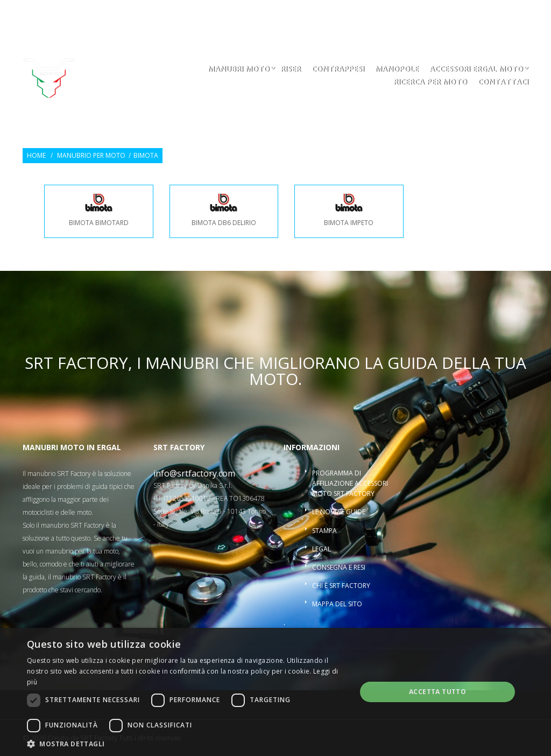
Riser (291, 69)
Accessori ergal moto (476, 69)
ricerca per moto (430, 82)
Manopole (397, 69)
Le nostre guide (339, 512)
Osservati (426, 14)
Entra (467, 14)
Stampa (324, 531)
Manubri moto (239, 69)
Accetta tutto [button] (437, 692)
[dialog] (275, 692)
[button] (187, 743)
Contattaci (503, 82)
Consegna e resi (339, 567)
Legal (322, 549)
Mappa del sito (337, 604)
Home (36, 156)
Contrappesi (338, 69)
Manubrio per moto (91, 156)
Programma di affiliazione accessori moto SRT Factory (350, 483)
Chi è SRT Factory (341, 586)
